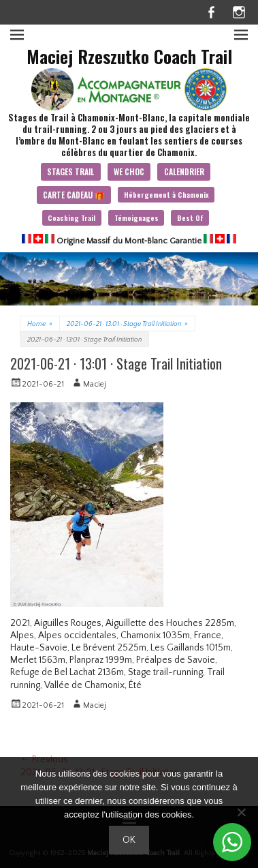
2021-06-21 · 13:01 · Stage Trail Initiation (127, 324)
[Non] (241, 812)
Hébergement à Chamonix (166, 194)
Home (40, 324)
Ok (129, 840)
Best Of (190, 218)
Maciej (95, 384)
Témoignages (136, 218)
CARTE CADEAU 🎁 (74, 195)
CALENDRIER (184, 171)
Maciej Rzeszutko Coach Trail (129, 56)
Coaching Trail (71, 218)
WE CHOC (129, 171)
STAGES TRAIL (70, 171)
